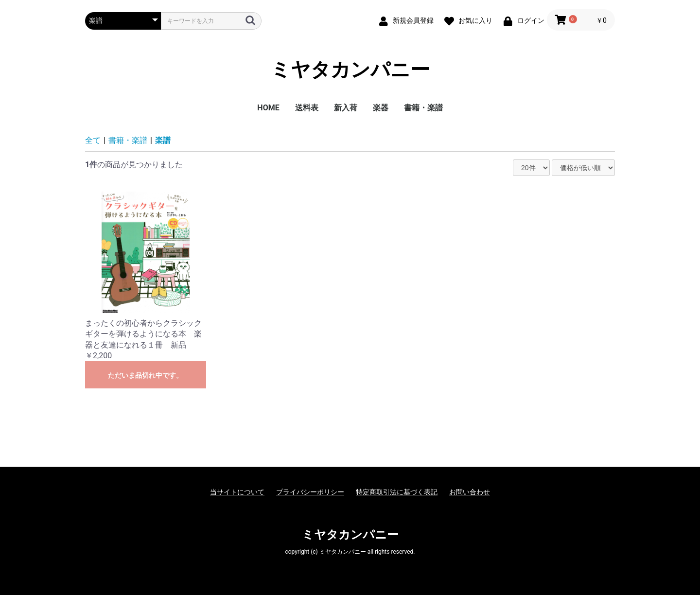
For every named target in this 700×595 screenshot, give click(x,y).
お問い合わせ (470, 492)
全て (93, 140)
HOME (268, 108)
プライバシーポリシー (310, 492)
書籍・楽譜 (423, 108)
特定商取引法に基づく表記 (397, 492)
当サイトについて (237, 492)
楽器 (381, 108)
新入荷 (346, 108)
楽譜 (163, 140)
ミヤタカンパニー (350, 70)
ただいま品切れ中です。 (145, 375)
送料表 (307, 108)
